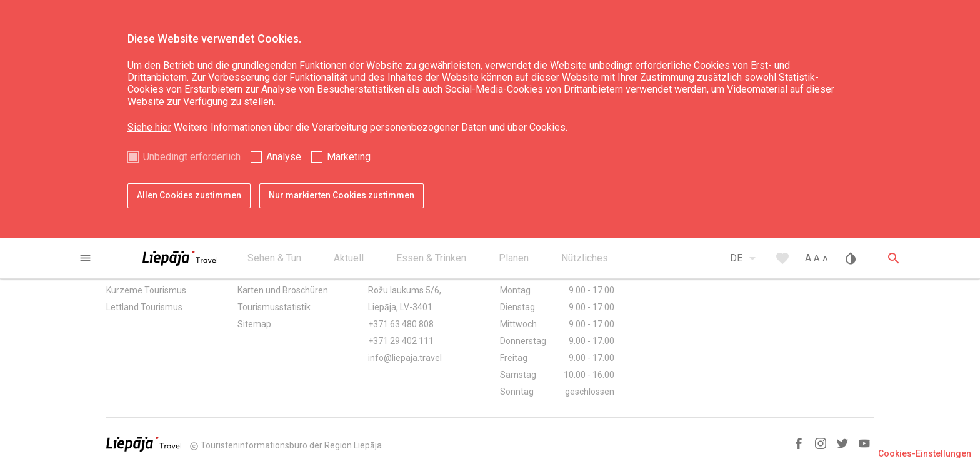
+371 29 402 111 (401, 341)
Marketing (349, 157)
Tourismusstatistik (274, 307)
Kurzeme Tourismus (146, 290)
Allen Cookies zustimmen (189, 195)
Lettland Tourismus (144, 307)
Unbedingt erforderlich (192, 157)
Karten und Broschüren (283, 290)
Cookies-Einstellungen (925, 453)
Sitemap (254, 324)
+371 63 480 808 (401, 324)
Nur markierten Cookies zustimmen (342, 195)
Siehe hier (149, 127)
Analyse (284, 157)
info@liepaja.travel (405, 358)
